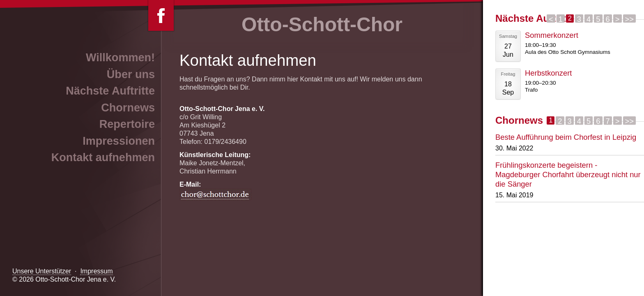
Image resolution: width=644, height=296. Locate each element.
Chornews (128, 108)
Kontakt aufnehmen (103, 157)
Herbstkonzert (548, 73)
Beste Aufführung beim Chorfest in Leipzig (566, 137)
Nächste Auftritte (110, 91)
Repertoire (127, 124)
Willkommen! (120, 58)
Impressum (96, 271)
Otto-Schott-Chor (322, 24)
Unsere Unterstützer (42, 271)
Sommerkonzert (552, 35)
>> (629, 19)
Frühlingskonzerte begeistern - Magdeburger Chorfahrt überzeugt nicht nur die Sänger (568, 175)
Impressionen (119, 141)
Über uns (131, 74)
